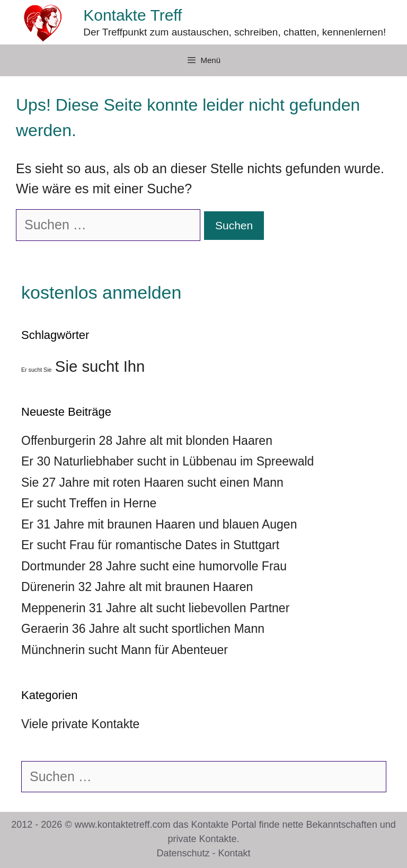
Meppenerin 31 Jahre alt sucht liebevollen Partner (155, 608)
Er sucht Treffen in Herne (89, 503)
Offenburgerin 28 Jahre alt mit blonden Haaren (147, 441)
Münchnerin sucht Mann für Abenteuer (125, 650)
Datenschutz (183, 853)
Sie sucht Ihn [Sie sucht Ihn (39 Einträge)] (100, 366)
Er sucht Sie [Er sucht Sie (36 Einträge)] (36, 370)
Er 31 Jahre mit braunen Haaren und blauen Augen (159, 524)
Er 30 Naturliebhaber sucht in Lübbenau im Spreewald (167, 461)
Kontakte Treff (132, 15)
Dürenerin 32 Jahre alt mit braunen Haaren (137, 587)
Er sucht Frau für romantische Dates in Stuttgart (150, 545)
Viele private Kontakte (80, 724)
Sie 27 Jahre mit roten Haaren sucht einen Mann (152, 482)
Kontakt (235, 853)
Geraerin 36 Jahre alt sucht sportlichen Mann (143, 629)
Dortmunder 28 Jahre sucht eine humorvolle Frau (154, 566)
